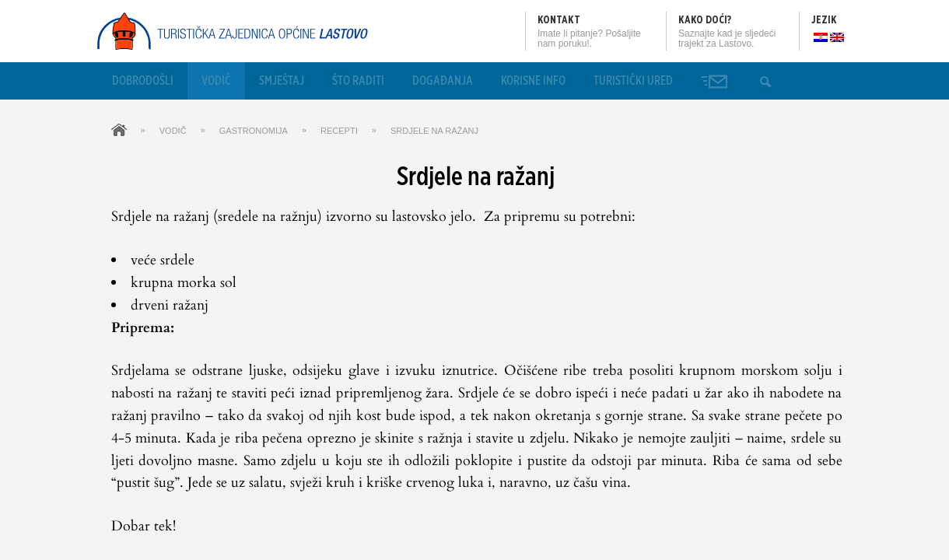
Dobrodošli (143, 81)
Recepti (339, 131)
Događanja (443, 81)
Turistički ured (633, 81)
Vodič (216, 81)
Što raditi (358, 81)
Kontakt (559, 20)
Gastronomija (254, 131)
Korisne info (533, 81)
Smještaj (282, 81)
